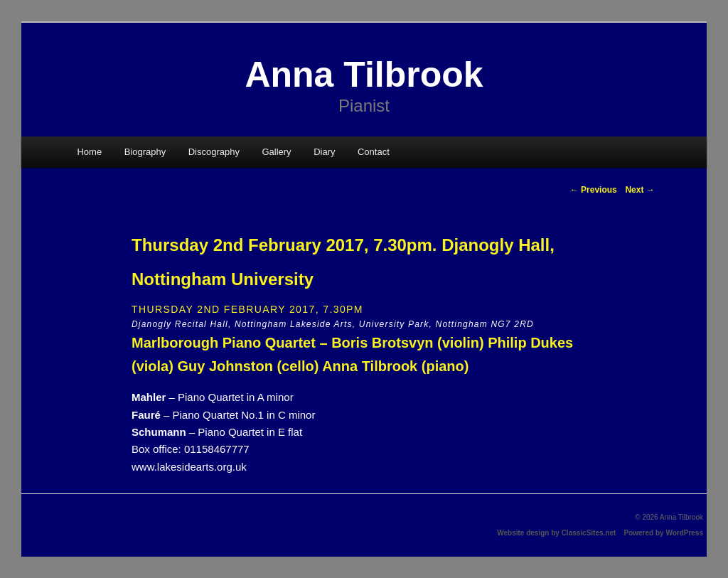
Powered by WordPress (663, 533)
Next (639, 190)
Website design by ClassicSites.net (556, 533)
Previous (594, 190)
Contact (374, 152)
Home (89, 152)
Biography (145, 152)
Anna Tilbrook (364, 75)
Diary (324, 152)
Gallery (276, 152)
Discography (214, 152)
